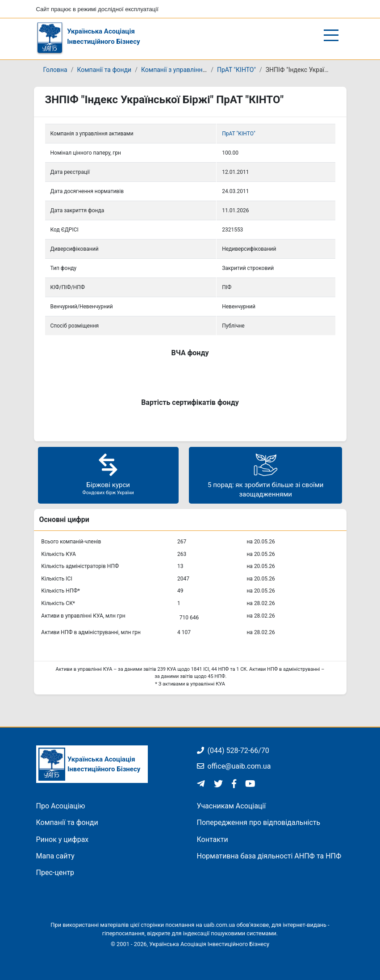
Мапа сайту (55, 856)
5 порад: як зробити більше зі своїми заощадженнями (265, 475)
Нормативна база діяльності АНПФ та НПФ (269, 856)
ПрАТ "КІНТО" (236, 70)
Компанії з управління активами (189, 70)
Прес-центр (55, 873)
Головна (55, 70)
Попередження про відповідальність (259, 822)
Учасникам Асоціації (232, 806)
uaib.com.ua (219, 925)
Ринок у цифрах (63, 839)
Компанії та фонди (104, 70)
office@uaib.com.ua (234, 766)
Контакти (213, 839)
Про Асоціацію (61, 806)
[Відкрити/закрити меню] (331, 35)
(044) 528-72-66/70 (233, 751)
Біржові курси (108, 474)
